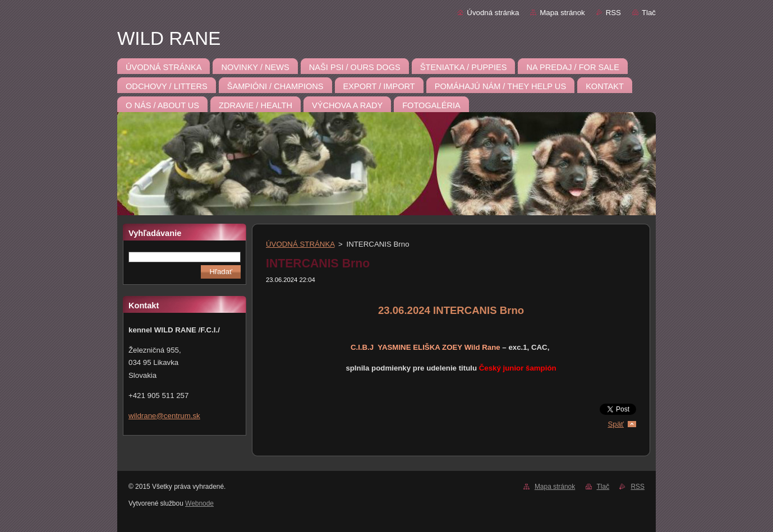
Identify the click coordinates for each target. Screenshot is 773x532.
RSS (613, 13)
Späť (616, 424)
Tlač (649, 13)
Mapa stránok (562, 13)
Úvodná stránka (493, 13)
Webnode (199, 503)
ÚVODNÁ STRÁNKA (300, 244)
